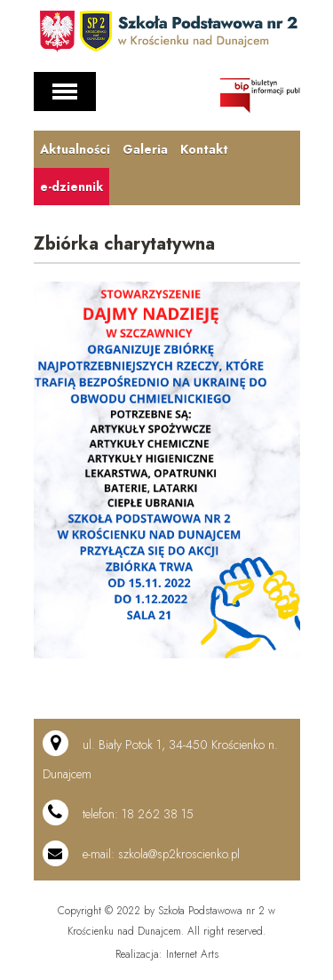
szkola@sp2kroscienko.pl (179, 854)
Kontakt (204, 149)
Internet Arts (192, 954)
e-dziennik (71, 187)
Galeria (145, 149)
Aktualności (75, 149)
